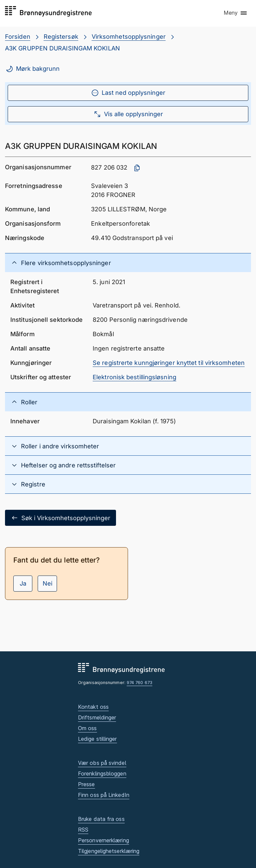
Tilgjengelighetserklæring (109, 851)
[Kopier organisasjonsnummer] (137, 168)
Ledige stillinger (97, 739)
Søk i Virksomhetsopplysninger (60, 518)
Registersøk (61, 37)
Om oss (87, 728)
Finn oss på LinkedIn (104, 795)
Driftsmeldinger (97, 717)
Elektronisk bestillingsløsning (134, 377)
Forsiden (18, 37)
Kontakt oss (93, 707)
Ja (23, 583)
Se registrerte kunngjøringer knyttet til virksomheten (169, 363)
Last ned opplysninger (128, 93)
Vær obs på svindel (102, 763)
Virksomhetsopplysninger (129, 37)
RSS (83, 830)
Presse (86, 784)
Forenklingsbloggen (102, 774)
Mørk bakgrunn (32, 69)
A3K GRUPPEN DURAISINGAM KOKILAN (62, 48)
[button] (236, 13)
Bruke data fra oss (101, 819)
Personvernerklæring (103, 840)
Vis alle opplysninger (128, 114)
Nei (47, 583)
